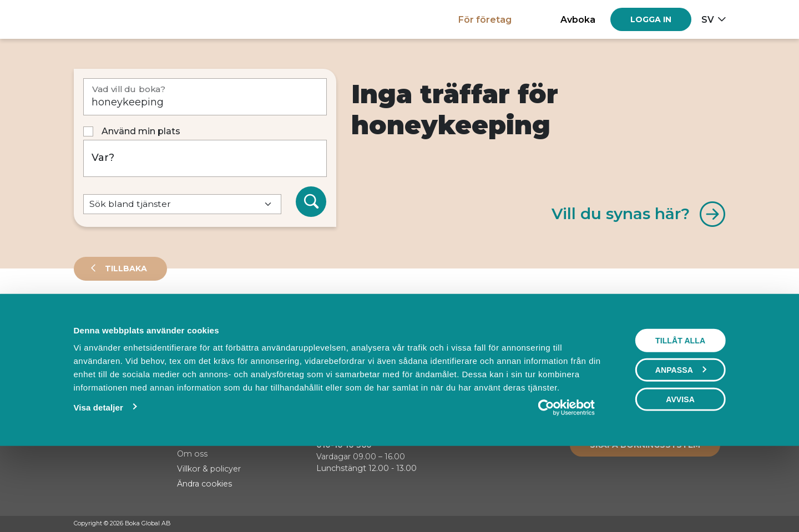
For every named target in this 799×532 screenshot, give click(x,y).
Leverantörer (118, 318)
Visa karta (681, 356)
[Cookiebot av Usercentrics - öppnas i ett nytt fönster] (567, 484)
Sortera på (101, 355)
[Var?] (205, 158)
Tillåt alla (680, 417)
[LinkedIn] (720, 524)
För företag (485, 19)
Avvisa (680, 475)
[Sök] (311, 202)
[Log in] (651, 19)
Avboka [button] (578, 19)
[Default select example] (182, 204)
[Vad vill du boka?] (205, 97)
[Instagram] (699, 524)
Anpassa (681, 446)
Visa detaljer (98, 483)
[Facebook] (678, 524)
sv (708, 19)
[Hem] (112, 19)
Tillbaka (125, 268)
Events (190, 318)
